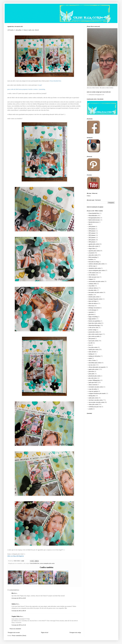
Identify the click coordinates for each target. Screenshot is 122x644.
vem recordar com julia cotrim (96, 402)
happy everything (93, 317)
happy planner (92, 319)
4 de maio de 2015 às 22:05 (19, 598)
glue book (91, 314)
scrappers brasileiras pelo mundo (97, 393)
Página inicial (45, 633)
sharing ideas (92, 396)
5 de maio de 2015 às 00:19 (19, 611)
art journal (91, 253)
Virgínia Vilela (16, 616)
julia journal (92, 339)
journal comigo (92, 330)
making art (91, 354)
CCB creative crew (93, 273)
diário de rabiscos (93, 303)
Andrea (14, 604)
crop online (91, 286)
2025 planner (92, 240)
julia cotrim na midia (94, 336)
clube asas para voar (94, 277)
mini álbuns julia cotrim (95, 363)
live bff (90, 343)
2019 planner (92, 229)
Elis (13, 593)
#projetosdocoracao (94, 222)
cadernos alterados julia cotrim (96, 264)
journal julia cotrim (94, 332)
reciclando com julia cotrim (96, 387)
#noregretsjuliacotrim (94, 218)
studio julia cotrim (93, 398)
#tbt (90, 224)
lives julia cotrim (93, 347)
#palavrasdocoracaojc (94, 220)
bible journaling (93, 257)
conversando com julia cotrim (96, 281)
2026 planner (92, 242)
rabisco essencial (93, 385)
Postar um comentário (15, 629)
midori (90, 358)
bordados (91, 259)
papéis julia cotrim (93, 369)
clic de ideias (92, 275)
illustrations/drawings (94, 325)
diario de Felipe (93, 301)
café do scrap (92, 266)
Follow (89, 196)
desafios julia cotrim (94, 297)
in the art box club (93, 328)
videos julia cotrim (93, 404)
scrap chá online (93, 389)
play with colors (93, 378)
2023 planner (92, 238)
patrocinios (91, 371)
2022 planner (92, 235)
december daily (93, 290)
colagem (91, 279)
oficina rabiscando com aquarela (97, 367)
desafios (91, 295)
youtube (91, 409)
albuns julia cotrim (93, 246)
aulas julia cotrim (93, 255)
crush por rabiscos (93, 288)
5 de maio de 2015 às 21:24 (19, 625)
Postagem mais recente (14, 633)
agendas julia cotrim (94, 244)
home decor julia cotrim (95, 323)
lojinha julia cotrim (93, 350)
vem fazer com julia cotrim (96, 400)
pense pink (91, 374)
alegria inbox (92, 249)
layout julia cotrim (93, 341)
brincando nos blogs (94, 262)
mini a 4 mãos (92, 361)
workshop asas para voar (95, 407)
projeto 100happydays (94, 380)
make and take (92, 352)
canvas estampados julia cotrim (47, 563)
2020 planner (92, 231)
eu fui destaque (92, 310)
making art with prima (94, 356)
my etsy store (92, 365)
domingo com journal (94, 308)
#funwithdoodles (93, 216)
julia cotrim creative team (95, 334)
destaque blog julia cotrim (95, 299)
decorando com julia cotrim (96, 292)
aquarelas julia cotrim (94, 251)
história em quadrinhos (94, 321)
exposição (91, 312)
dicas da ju (91, 306)
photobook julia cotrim (94, 376)
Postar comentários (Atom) (19, 636)
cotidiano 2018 (92, 284)
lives (90, 345)
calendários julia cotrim (95, 268)
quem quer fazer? (93, 382)
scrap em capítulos (93, 391)
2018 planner (92, 227)
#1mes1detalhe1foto (35, 563)
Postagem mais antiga (75, 633)
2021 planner (92, 233)
